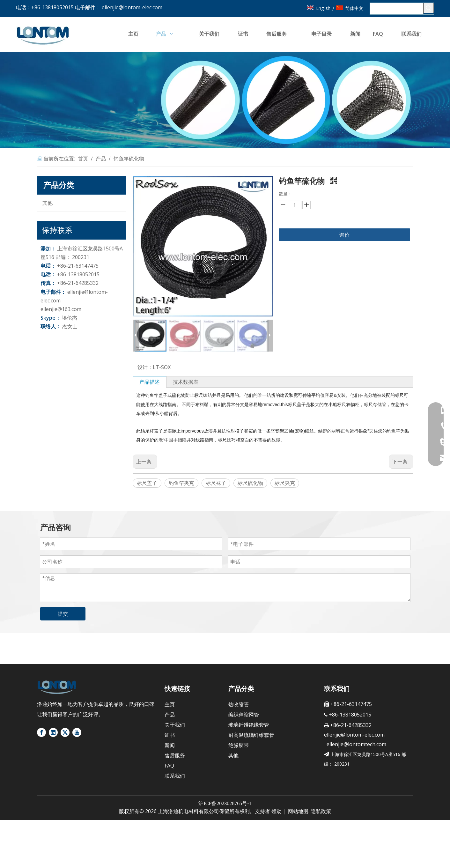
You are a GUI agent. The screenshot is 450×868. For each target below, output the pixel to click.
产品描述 (150, 382)
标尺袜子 (216, 483)
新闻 (170, 745)
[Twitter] (65, 732)
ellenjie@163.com (61, 309)
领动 (277, 811)
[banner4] (225, 100)
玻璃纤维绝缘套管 (249, 725)
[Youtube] (77, 732)
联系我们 (175, 776)
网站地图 (298, 811)
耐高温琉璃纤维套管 (251, 735)
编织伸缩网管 (244, 715)
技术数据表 (186, 382)
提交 (63, 614)
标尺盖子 (147, 483)
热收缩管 (239, 704)
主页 (170, 704)
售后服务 (175, 755)
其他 (48, 203)
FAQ (169, 766)
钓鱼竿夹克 (181, 483)
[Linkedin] (53, 732)
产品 (170, 715)
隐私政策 (321, 811)
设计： (145, 367)
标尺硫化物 (250, 483)
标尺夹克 (285, 483)
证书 (170, 735)
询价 (344, 235)
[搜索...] (397, 9)
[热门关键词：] (429, 8)
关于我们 (175, 725)
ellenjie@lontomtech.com (355, 744)
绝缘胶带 (239, 745)
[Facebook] (41, 732)
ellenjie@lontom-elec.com (132, 7)
